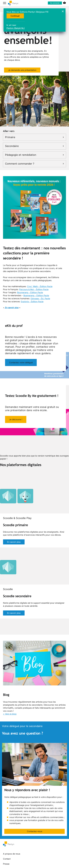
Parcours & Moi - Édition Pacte (34, 289)
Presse (6, 864)
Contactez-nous (35, 831)
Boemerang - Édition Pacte (36, 295)
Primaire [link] (34, 137)
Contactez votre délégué (21, 362)
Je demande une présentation (22, 70)
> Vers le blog (10, 714)
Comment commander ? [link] (34, 164)
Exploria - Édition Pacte (32, 302)
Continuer (15, 16)
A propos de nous (12, 854)
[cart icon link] (64, 3)
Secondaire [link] (34, 146)
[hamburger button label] (5, 3)
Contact (7, 859)
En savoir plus (14, 542)
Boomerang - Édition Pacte (30, 292)
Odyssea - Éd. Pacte (40, 298)
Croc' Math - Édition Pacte (40, 286)
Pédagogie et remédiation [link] (34, 155)
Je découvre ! (16, 419)
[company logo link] (13, 3)
